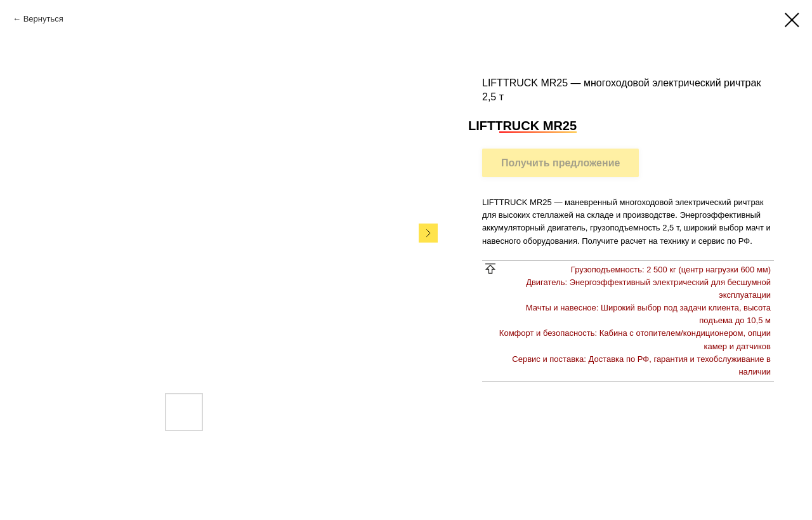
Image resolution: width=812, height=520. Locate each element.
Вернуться (43, 19)
